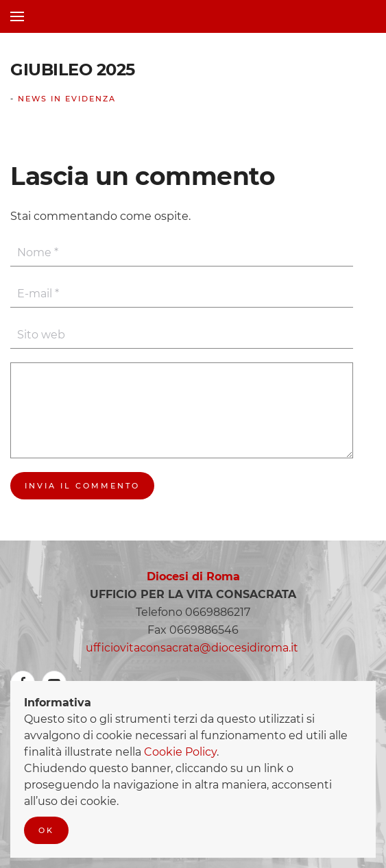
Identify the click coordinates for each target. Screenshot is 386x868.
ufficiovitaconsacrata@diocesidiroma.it (192, 648)
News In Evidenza (67, 99)
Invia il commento (82, 486)
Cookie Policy (180, 752)
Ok (46, 830)
